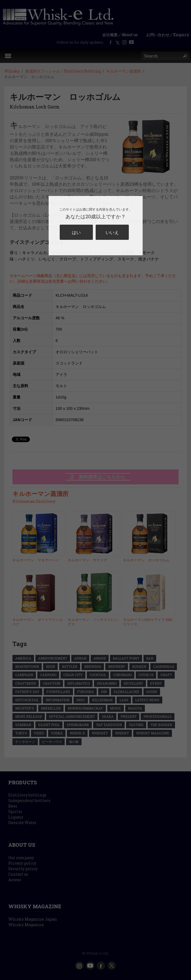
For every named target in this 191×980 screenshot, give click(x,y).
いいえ (112, 232)
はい (76, 232)
